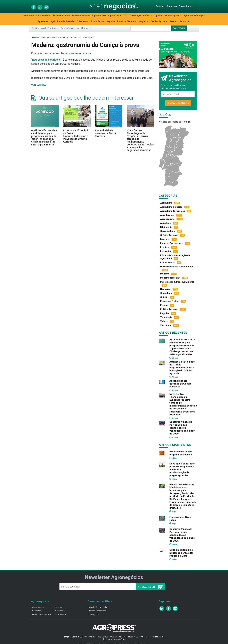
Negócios (144, 21)
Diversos (87, 53)
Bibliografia (86, 28)
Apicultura (43, 21)
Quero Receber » (178, 103)
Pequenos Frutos (81, 16)
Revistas (160, 6)
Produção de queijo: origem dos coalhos (181, 453)
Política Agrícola (173, 16)
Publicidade (59, 611)
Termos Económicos (70, 28)
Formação (185, 21)
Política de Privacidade (42, 614)
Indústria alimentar (49, 37)
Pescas (164, 305)
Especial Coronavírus (171, 243)
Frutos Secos (97, 21)
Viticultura (29, 16)
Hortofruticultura (61, 16)
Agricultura (166, 203)
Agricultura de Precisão (63, 21)
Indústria (148, 16)
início (35, 37)
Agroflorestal (115, 16)
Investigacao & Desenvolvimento (177, 282)
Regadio (111, 21)
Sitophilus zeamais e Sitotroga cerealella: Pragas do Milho (181, 553)
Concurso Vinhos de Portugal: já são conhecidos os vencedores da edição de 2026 (182, 428)
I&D (125, 16)
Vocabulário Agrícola (50, 28)
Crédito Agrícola (159, 21)
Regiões (35, 28)
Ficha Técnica (60, 614)
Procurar (179, 28)
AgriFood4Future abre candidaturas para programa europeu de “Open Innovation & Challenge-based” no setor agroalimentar (44, 138)
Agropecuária (99, 16)
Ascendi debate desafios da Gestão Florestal (106, 133)
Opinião (158, 16)
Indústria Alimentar (127, 21)
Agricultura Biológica (194, 16)
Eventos (174, 21)
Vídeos (164, 321)
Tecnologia (135, 16)
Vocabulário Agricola (98, 607)
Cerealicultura (43, 16)
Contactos (172, 6)
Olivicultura (83, 21)
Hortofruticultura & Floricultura (177, 267)
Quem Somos (186, 6)
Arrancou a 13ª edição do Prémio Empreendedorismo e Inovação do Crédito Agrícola (76, 136)
